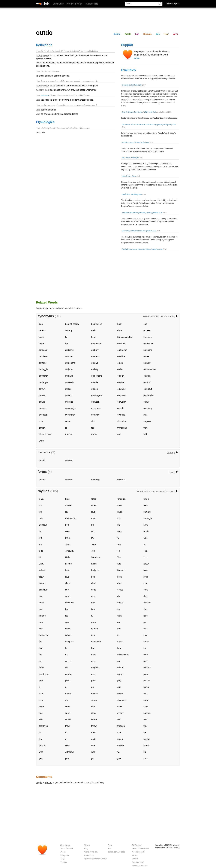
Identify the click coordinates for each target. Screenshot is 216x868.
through (121, 726)
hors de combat (125, 337)
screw (94, 700)
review (94, 694)
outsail (68, 389)
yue (119, 758)
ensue (120, 603)
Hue (93, 512)
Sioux (68, 544)
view (67, 745)
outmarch (44, 376)
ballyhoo (95, 570)
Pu (93, 538)
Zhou (42, 564)
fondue (42, 616)
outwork (43, 408)
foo (67, 616)
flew (93, 609)
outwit (146, 402)
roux (41, 700)
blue (67, 577)
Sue (41, 551)
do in (94, 330)
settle (68, 421)
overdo (121, 408)
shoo (68, 707)
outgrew (95, 668)
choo (94, 583)
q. (66, 687)
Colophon (65, 855)
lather (42, 344)
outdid (42, 460)
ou (66, 668)
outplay (121, 376)
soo (41, 713)
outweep (95, 402)
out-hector (96, 344)
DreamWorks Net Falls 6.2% (132, 85)
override (121, 415)
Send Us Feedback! (140, 848)
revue (120, 694)
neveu (68, 661)
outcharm (148, 350)
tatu (119, 719)
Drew (94, 505)
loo (145, 648)
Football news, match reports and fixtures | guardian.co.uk (142, 213)
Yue (145, 557)
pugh (120, 681)
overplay (95, 415)
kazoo (120, 642)
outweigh (122, 402)
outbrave (69, 350)
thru (145, 726)
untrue (42, 745)
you (67, 758)
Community (58, 4)
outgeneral (70, 363)
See (158, 34)
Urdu (68, 557)
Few (146, 505)
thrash (42, 428)
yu (92, 758)
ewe (41, 609)
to (66, 428)
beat (41, 324)
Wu (119, 557)
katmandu (96, 642)
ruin (41, 421)
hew (41, 629)
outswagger (97, 395)
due (93, 603)
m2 (67, 655)
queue (147, 687)
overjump (148, 408)
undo (120, 434)
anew (146, 564)
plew (146, 674)
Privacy (135, 859)
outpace (69, 376)
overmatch (70, 415)
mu (41, 661)
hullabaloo (44, 635)
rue (67, 700)
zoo (145, 758)
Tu (119, 551)
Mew (146, 525)
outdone (69, 460)
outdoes (69, 480)
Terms (135, 855)
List (137, 34)
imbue (68, 635)
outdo (137, 58)
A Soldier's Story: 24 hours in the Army (135, 142)
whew (146, 745)
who (41, 752)
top (93, 428)
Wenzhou (96, 557)
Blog (86, 848)
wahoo (121, 745)
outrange (43, 382)
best (119, 324)
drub (120, 330)
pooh (68, 681)
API (110, 848)
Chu (41, 505)
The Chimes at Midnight (130, 158)
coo (67, 590)
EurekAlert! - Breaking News (132, 194)
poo (41, 681)
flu (119, 609)
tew (145, 719)
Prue (67, 538)
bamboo (121, 570)
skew (120, 707)
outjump (69, 369)
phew (120, 674)
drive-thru (70, 603)
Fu (40, 512)
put (145, 415)
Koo (119, 518)
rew (145, 694)
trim (145, 428)
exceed (147, 330)
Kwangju (148, 518)
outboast (43, 350)
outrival (121, 382)
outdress (95, 356)
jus (40, 642)
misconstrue (123, 655)
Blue (67, 499)
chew (68, 583)
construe (43, 590)
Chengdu (122, 499)
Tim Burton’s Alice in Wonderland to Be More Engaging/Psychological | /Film (149, 124)
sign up (48, 308)
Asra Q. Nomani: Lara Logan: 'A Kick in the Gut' (139, 112)
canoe (42, 583)
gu (119, 622)
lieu (119, 648)
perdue (69, 674)
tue (145, 732)
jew (145, 635)
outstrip (69, 395)
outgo (120, 363)
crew (146, 590)
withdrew (70, 752)
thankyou (43, 726)
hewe (68, 629)
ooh (145, 661)
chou (120, 583)
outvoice (69, 402)
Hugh (120, 512)
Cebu (94, 499)
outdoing (95, 480)
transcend (122, 428)
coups (120, 590)
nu (119, 661)
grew (94, 622)
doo (145, 596)
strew (120, 713)
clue (145, 583)
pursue (147, 681)
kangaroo (70, 642)
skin (93, 421)
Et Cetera (137, 845)
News (87, 845)
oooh (42, 668)
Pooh (146, 531)
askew (42, 570)
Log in (39, 308)
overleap (43, 415)
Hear (166, 34)
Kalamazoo (71, 518)
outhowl (147, 363)
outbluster (148, 344)
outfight (43, 363)
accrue (68, 564)
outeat (147, 356)
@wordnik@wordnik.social (96, 859)
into (93, 635)
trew (93, 732)
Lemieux (43, 525)
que (119, 687)
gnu (41, 622)
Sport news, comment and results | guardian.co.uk (139, 231)
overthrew (44, 674)
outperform (97, 376)
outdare (69, 356)
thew (67, 726)
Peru (120, 531)
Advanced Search (140, 866)
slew (146, 707)
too (67, 732)
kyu (41, 648)
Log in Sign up (173, 3)
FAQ (62, 859)
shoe (41, 707)
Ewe (120, 505)
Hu (67, 512)
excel (42, 337)
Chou (146, 499)
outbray (95, 350)
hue (145, 629)
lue (41, 655)
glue (146, 616)
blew (41, 577)
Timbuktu (70, 551)
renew (68, 694)
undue (120, 739)
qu (93, 687)
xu (145, 752)
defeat (42, 330)
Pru (41, 538)
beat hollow (97, 324)
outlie (120, 369)
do (119, 596)
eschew (147, 603)
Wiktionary (45, 95)
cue (41, 596)
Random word (91, 4)
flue (145, 609)
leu (67, 648)
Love (175, 34)
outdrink (121, 356)
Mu (41, 531)
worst (42, 441)
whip (146, 434)
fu (92, 616)
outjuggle (43, 369)
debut (68, 596)
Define (117, 34)
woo (93, 752)
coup (94, 590)
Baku (42, 499)
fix (66, 337)
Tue (145, 551)
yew (41, 758)
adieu (94, 564)
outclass (43, 356)
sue (41, 719)
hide (93, 337)
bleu (146, 570)
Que (146, 538)
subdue (147, 713)
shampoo (122, 700)
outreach (69, 382)
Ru (40, 544)
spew (68, 713)
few (67, 609)
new (93, 661)
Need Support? (138, 852)
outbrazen (122, 350)
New (67, 531)
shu (93, 707)
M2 (119, 525)
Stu (119, 544)
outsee (95, 389)
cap (145, 324)
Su (145, 544)
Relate (128, 34)
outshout (148, 389)
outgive (95, 363)
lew (93, 648)
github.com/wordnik (116, 852)
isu (119, 635)
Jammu (147, 512)
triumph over (45, 434)
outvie (42, 402)
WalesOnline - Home (129, 176)
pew (93, 674)
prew (94, 681)
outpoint (147, 376)
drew (41, 603)
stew (94, 713)
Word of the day (74, 4)
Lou (67, 525)
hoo (119, 629)
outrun (42, 389)
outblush (121, 344)
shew (146, 700)
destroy (69, 330)
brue (146, 577)
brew (120, 577)
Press (63, 852)
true (119, 732)
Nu (93, 531)
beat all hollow (72, 324)
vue (93, 745)
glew (120, 616)
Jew (41, 518)
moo (146, 655)
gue (145, 622)
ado (119, 564)
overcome (96, 408)
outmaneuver (150, 369)
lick (67, 344)
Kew (93, 518)
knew (146, 642)
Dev (110, 845)
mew (94, 655)
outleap (95, 369)
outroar (147, 382)
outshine (121, 389)
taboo (68, 719)
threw (94, 726)
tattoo (94, 719)
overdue (147, 668)
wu (119, 752)
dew (93, 596)
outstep (43, 395)
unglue (147, 739)
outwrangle (70, 408)
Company (65, 845)
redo (41, 694)
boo (93, 577)
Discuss (148, 34)
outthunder (149, 395)
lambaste (148, 337)
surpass (147, 421)
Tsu (93, 551)
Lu (93, 525)
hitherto (95, 629)
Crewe (68, 505)
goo (67, 622)
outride (95, 382)
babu (68, 570)
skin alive (122, 421)
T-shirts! (64, 862)
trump (94, 434)
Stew (94, 544)
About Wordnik (67, 848)
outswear (122, 395)
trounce (69, 434)
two (41, 739)
